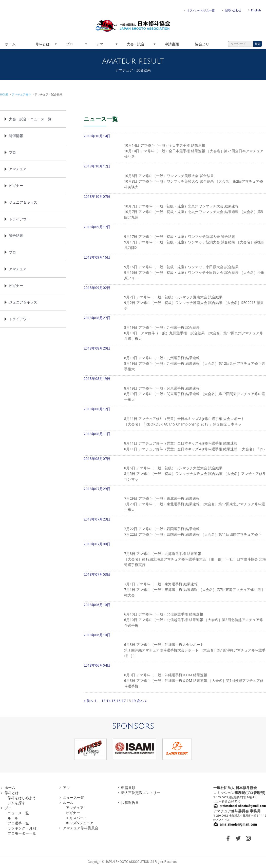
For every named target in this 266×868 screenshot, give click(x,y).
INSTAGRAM (248, 838)
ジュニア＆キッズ (23, 202)
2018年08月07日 (175, 471)
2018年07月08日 (175, 556)
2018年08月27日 (175, 330)
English (256, 10)
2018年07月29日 (175, 501)
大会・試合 (136, 44)
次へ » (142, 701)
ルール (13, 818)
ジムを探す (16, 803)
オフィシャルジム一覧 (201, 10)
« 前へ (89, 701)
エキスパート (77, 818)
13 (103, 701)
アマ (100, 44)
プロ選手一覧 (18, 823)
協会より (202, 44)
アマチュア (18, 169)
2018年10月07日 (175, 209)
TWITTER (238, 838)
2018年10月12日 (175, 179)
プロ (69, 44)
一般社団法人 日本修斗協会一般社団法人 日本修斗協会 (133, 26)
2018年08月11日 (175, 443)
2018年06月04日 (175, 678)
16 (119, 701)
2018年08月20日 (175, 361)
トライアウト (20, 219)
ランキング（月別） (24, 828)
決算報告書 (130, 803)
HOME (4, 94)
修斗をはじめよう (22, 798)
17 (124, 701)
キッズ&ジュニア (80, 823)
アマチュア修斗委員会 (81, 828)
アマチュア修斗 (21, 94)
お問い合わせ (233, 10)
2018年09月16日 (175, 270)
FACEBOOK (228, 838)
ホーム (10, 44)
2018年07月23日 (175, 529)
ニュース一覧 (18, 813)
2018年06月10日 (175, 617)
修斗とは (43, 44)
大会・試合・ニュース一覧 (30, 119)
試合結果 (16, 235)
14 (108, 701)
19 (134, 701)
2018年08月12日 (175, 419)
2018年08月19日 (175, 391)
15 (113, 701)
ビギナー (16, 186)
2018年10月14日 (175, 148)
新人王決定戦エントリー (141, 793)
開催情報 (16, 136)
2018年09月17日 (175, 239)
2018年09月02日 (175, 300)
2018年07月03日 (175, 587)
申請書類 (172, 44)
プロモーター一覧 (22, 833)
